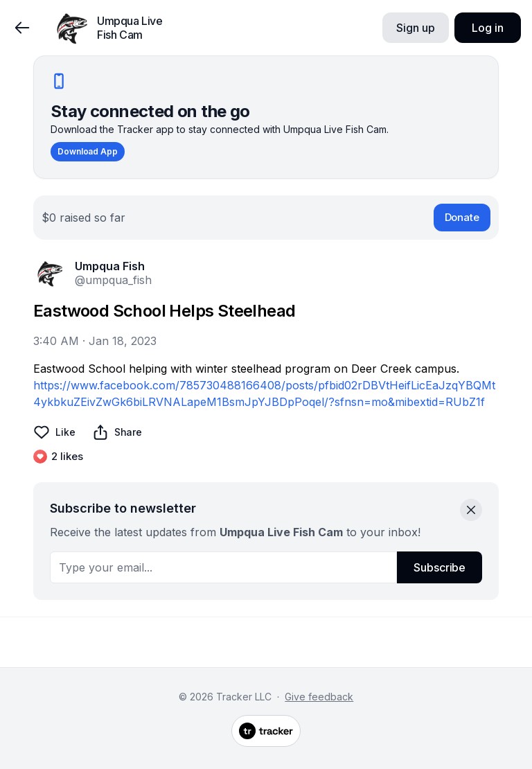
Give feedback (319, 697)
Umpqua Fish (110, 266)
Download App (88, 151)
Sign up (415, 28)
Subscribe (440, 567)
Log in (487, 28)
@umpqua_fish (113, 280)
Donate (462, 217)
